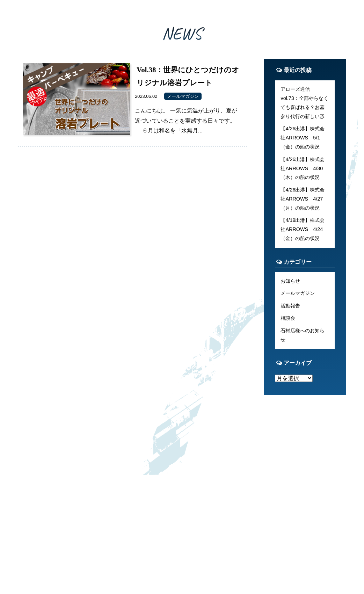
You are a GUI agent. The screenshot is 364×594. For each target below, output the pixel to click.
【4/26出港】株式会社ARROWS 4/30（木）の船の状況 (303, 168)
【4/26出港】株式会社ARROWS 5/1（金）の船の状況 (303, 138)
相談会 (288, 318)
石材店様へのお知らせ (303, 335)
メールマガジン (298, 293)
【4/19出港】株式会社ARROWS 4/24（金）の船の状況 (303, 229)
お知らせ (290, 281)
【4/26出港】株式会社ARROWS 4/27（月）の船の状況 (303, 199)
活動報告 (290, 306)
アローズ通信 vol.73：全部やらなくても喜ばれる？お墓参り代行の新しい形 (304, 103)
